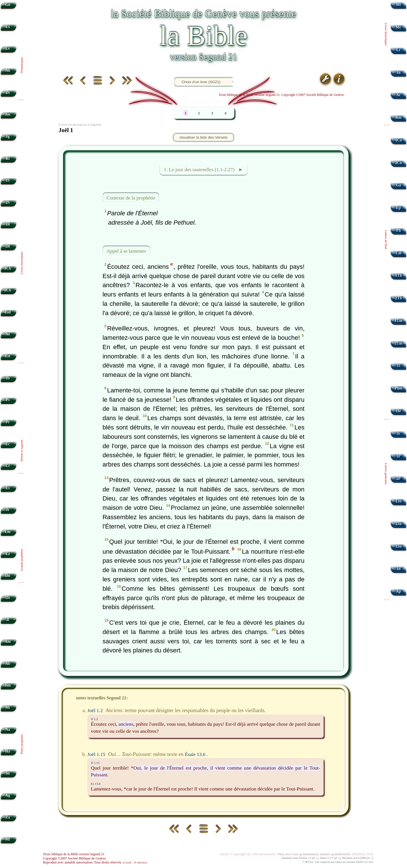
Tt (399, 366)
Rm (399, 118)
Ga (398, 185)
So (8, 773)
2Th (398, 298)
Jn (399, 73)
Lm (8, 532)
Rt (8, 159)
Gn (8, 5)
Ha (8, 751)
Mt (398, 5)
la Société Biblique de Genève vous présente (203, 13)
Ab (8, 664)
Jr (8, 510)
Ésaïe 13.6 (195, 754)
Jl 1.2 (95, 719)
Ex (8, 27)
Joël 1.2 (95, 710)
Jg (8, 137)
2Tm (398, 343)
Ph (399, 230)
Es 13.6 (96, 784)
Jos (8, 114)
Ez (8, 554)
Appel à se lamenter (126, 251)
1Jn (399, 501)
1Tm (398, 321)
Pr (8, 422)
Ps (8, 400)
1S (8, 180)
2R (8, 246)
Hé (399, 411)
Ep (399, 208)
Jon (8, 685)
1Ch (8, 268)
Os (8, 598)
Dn (8, 576)
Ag (8, 795)
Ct (8, 466)
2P (399, 479)
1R (8, 224)
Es (8, 488)
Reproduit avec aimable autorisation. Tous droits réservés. (95, 862)
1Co (398, 140)
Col (399, 253)
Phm (398, 388)
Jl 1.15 (95, 763)
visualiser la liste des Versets (203, 137)
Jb (8, 378)
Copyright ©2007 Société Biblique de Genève (74, 858)
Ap (398, 591)
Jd (399, 569)
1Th (398, 275)
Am (8, 642)
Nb (8, 71)
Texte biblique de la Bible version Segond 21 (74, 854)
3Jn (399, 546)
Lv (8, 49)
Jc (399, 434)
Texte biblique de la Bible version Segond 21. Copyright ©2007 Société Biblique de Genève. (282, 95)
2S (8, 202)
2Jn (399, 524)
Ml (8, 839)
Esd (8, 312)
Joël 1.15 (96, 754)
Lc (399, 50)
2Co (398, 163)
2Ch (8, 290)
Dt (8, 93)
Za (8, 817)
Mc (399, 27)
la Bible (203, 36)
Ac (399, 95)
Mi (8, 707)
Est (8, 356)
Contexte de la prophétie (131, 198)
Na (8, 730)
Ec (8, 444)
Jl (8, 620)
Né (8, 334)
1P (399, 456)
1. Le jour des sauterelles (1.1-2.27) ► (204, 169)
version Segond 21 (203, 57)
